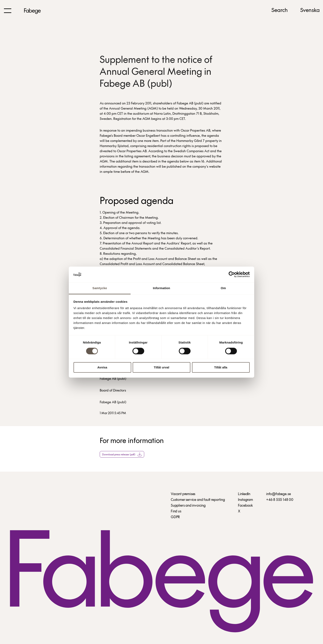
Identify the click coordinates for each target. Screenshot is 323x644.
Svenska (310, 11)
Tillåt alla (221, 368)
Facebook (245, 506)
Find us (176, 511)
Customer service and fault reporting (198, 500)
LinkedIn (244, 494)
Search (280, 11)
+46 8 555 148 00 (280, 500)
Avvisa (102, 368)
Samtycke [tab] (100, 288)
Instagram (245, 500)
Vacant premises (183, 494)
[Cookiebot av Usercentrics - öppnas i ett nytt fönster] (232, 274)
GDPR (175, 517)
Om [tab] (223, 288)
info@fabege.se (278, 494)
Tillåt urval (162, 368)
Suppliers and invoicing (188, 506)
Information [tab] (161, 288)
